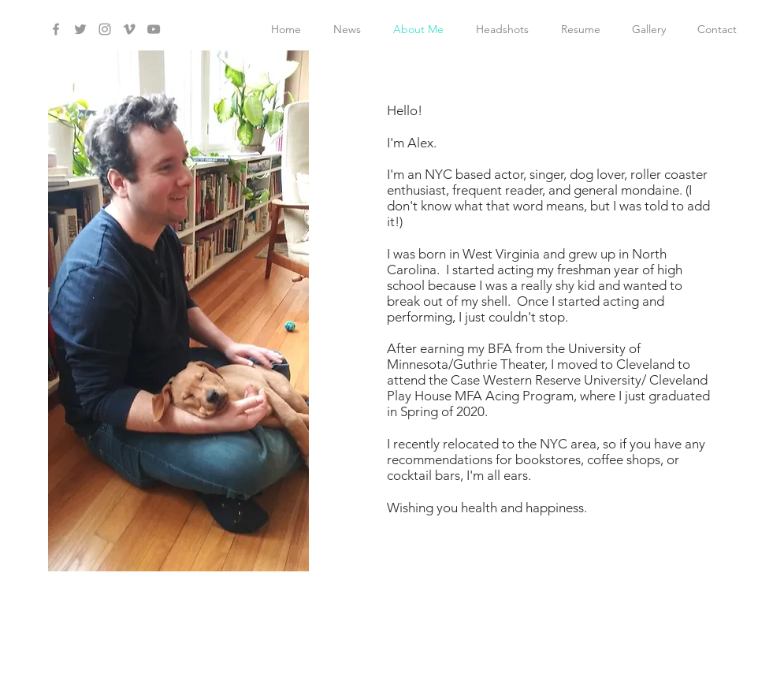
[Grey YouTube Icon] (154, 29)
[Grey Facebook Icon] (56, 29)
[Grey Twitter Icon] (80, 29)
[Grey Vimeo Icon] (129, 29)
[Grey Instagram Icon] (105, 29)
